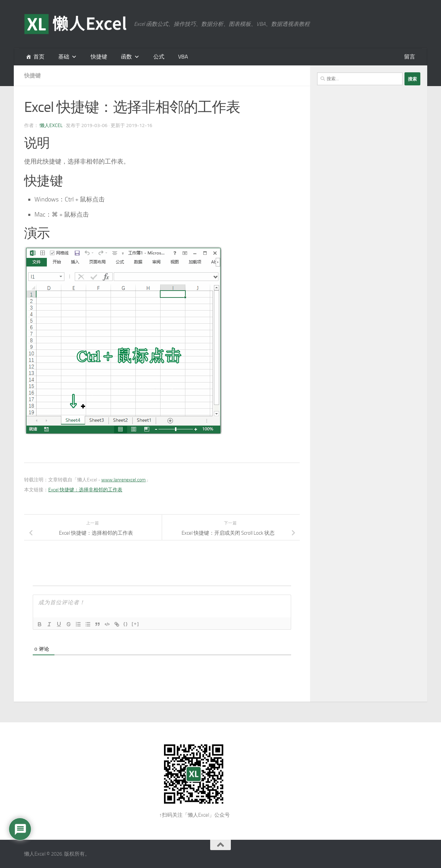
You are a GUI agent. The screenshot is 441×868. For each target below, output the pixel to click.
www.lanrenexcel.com (124, 480)
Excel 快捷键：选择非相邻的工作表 (85, 490)
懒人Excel (51, 126)
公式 (159, 57)
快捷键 (99, 57)
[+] (135, 624)
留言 (410, 57)
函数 (126, 57)
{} (126, 624)
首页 (39, 57)
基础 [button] (64, 57)
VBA (183, 57)
